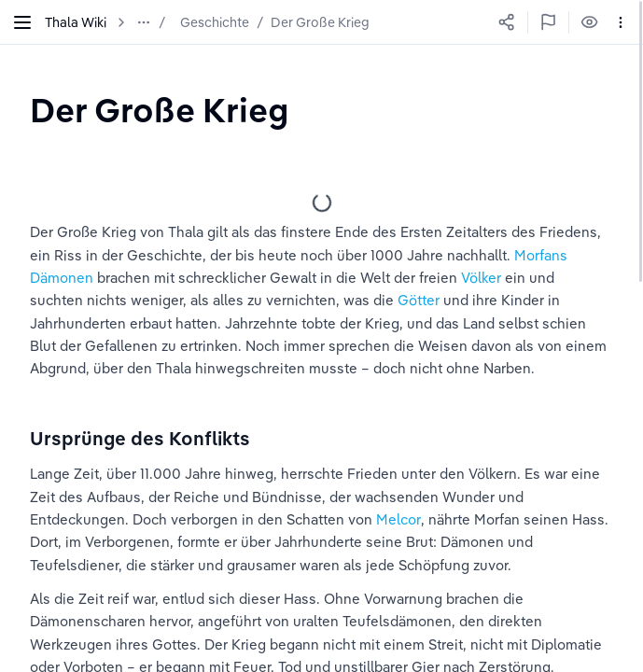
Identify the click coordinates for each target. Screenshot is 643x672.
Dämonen (62, 278)
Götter (419, 300)
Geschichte (215, 22)
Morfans (541, 255)
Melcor (398, 519)
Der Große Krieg (320, 22)
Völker (481, 278)
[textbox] (159, 110)
